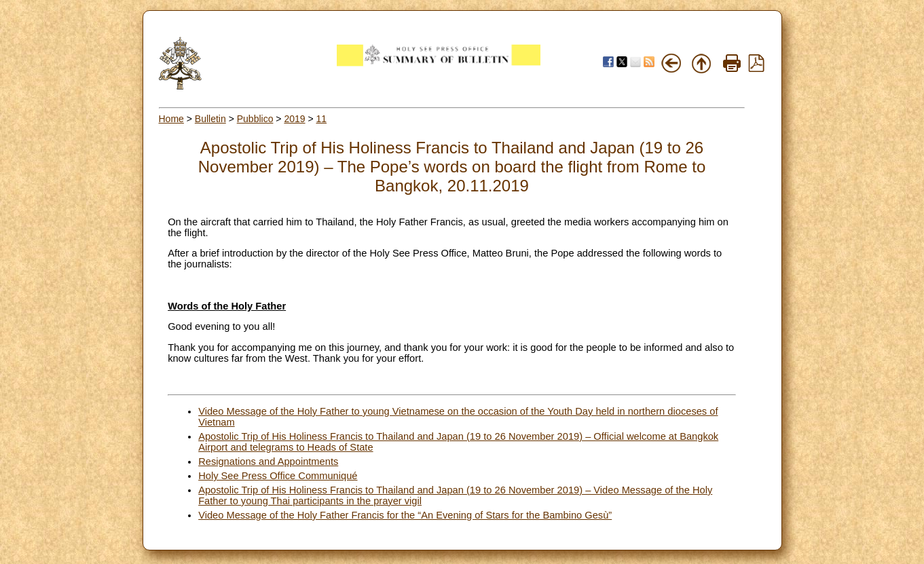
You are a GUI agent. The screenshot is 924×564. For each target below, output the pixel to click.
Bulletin (210, 119)
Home (171, 119)
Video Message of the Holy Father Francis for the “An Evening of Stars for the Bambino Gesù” (405, 515)
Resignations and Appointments (268, 462)
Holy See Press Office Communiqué (278, 476)
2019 (294, 119)
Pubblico (255, 119)
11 (322, 119)
